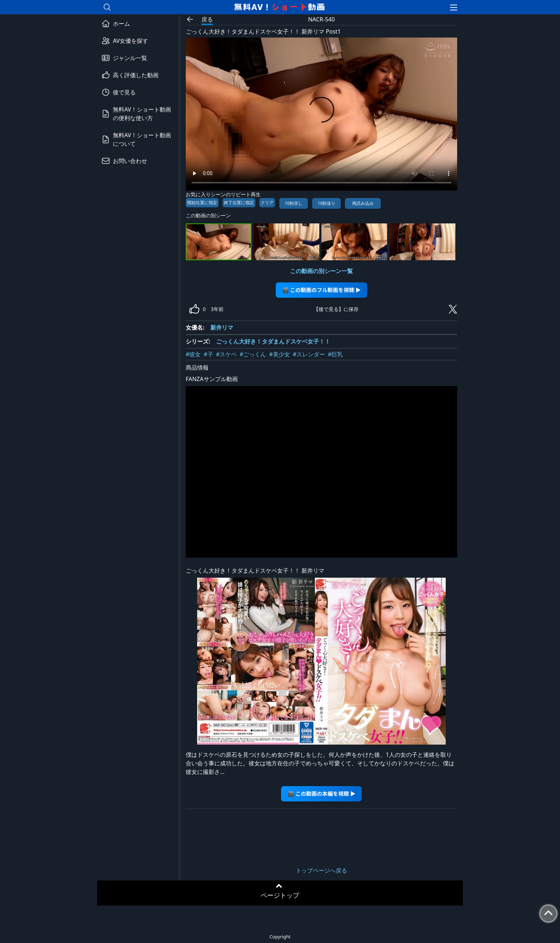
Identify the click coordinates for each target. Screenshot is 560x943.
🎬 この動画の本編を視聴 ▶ (322, 793)
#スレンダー (309, 354)
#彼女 (193, 354)
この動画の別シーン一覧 (321, 271)
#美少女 (279, 354)
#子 (208, 354)
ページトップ (280, 895)
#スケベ (226, 354)
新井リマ (222, 327)
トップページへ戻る (321, 870)
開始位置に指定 (202, 203)
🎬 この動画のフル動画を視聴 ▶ (322, 290)
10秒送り (326, 203)
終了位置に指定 (239, 203)
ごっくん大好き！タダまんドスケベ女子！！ (273, 341)
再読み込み (363, 203)
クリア (267, 203)
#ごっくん (253, 354)
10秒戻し (294, 203)
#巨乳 (335, 354)
